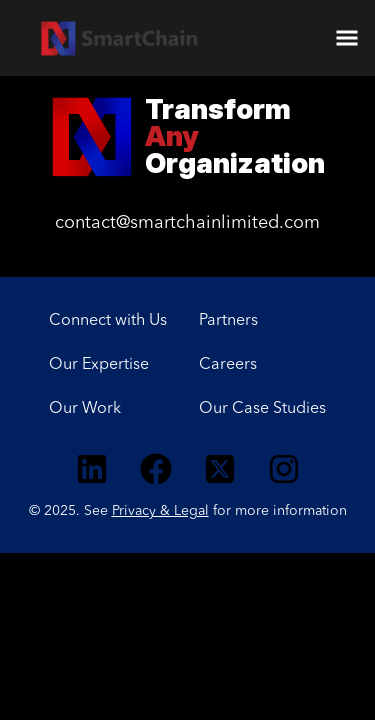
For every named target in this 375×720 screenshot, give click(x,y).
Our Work (85, 409)
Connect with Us (108, 321)
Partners (228, 321)
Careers (228, 365)
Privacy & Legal (160, 511)
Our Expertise (99, 365)
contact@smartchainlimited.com (187, 223)
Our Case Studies (262, 409)
